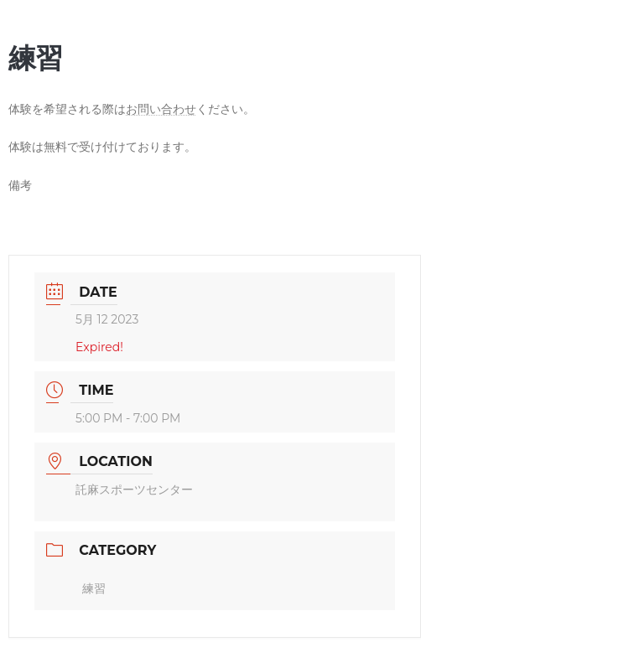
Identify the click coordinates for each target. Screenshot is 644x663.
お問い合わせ (161, 109)
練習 (94, 588)
